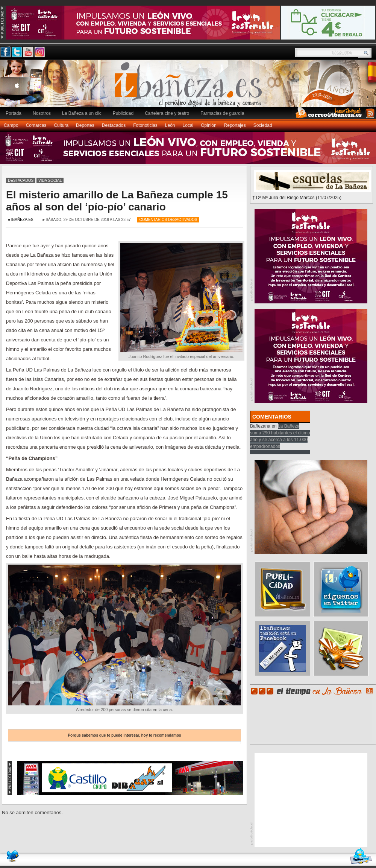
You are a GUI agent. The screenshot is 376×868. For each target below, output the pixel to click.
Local (188, 125)
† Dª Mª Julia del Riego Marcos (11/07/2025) (297, 198)
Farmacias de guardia (222, 113)
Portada (14, 113)
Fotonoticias (145, 125)
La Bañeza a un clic (82, 113)
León (170, 125)
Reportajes (235, 125)
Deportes (85, 125)
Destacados (114, 125)
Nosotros (42, 113)
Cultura (61, 125)
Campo (11, 125)
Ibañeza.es (190, 87)
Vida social (50, 180)
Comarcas (36, 125)
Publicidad (123, 113)
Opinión (208, 125)
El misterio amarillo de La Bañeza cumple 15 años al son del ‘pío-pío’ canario (117, 201)
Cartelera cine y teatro (167, 113)
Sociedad (263, 125)
